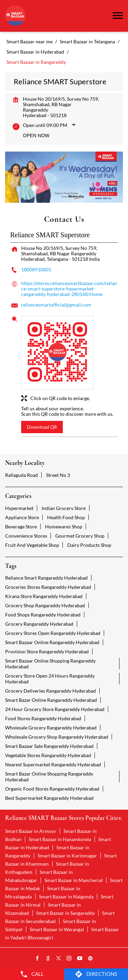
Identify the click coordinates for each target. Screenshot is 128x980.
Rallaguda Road (22, 475)
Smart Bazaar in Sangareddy (66, 913)
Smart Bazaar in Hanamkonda (60, 839)
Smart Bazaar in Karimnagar (67, 856)
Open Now (36, 136)
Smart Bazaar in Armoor (31, 831)
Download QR (42, 427)
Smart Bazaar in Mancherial (74, 880)
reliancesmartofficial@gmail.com (56, 305)
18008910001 (36, 269)
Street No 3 (58, 475)
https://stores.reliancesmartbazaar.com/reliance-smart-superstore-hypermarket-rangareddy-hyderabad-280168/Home (69, 289)
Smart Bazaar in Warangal (57, 929)
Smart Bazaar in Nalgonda (66, 897)
